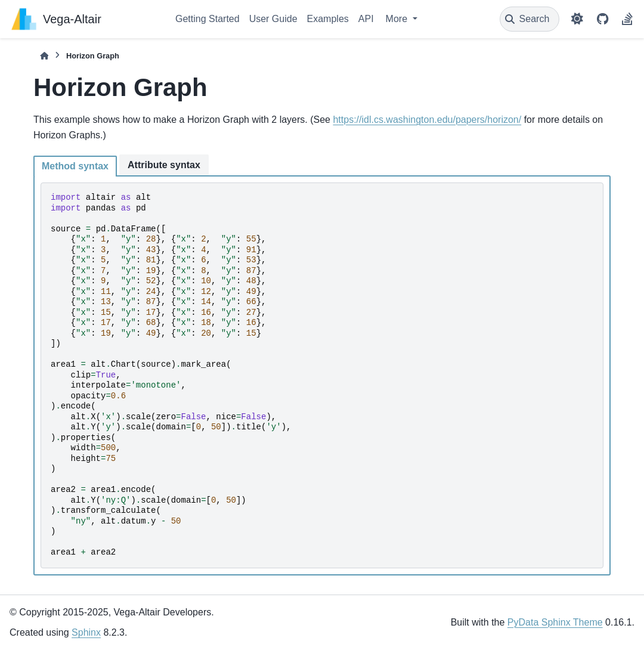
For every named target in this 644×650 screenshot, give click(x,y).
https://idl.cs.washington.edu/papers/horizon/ (427, 120)
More (398, 19)
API (366, 19)
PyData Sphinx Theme (555, 622)
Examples (328, 19)
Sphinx (86, 632)
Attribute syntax (164, 165)
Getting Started (208, 19)
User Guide (273, 19)
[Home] (44, 56)
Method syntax (75, 166)
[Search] (530, 19)
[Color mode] (577, 19)
